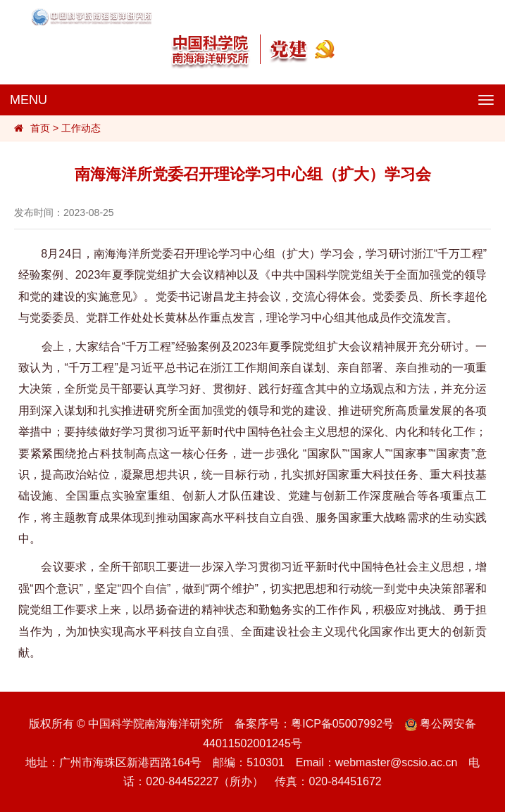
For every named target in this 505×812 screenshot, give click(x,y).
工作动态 (81, 128)
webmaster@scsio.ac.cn (397, 762)
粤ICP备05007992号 (342, 724)
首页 (40, 128)
